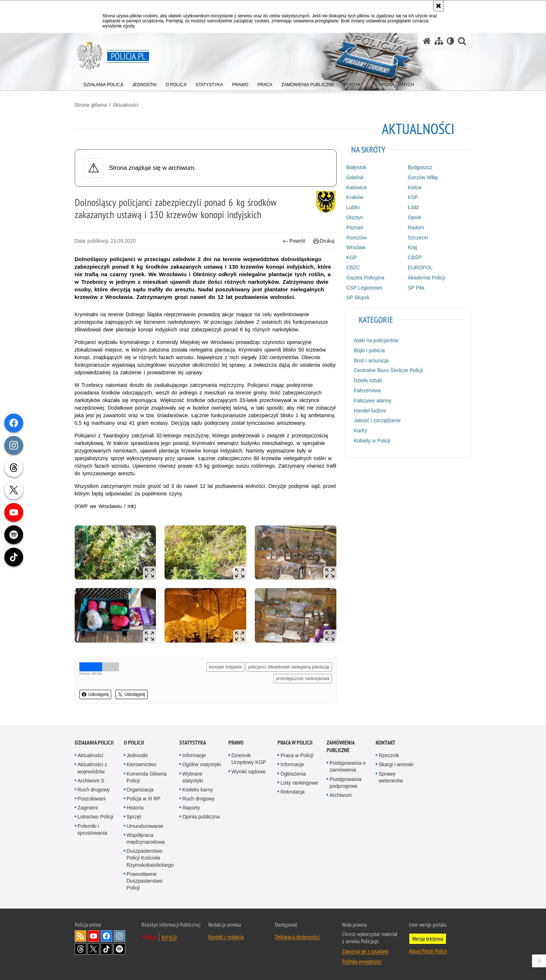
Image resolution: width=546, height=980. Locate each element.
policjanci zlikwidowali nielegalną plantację (289, 667)
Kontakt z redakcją (226, 937)
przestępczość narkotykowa (303, 679)
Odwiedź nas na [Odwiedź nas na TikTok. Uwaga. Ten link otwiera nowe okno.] (106, 949)
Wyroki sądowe (248, 772)
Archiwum (340, 795)
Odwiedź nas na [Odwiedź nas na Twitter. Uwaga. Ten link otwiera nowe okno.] (93, 949)
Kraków (355, 197)
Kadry (360, 431)
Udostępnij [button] (95, 694)
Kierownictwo (141, 764)
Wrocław (356, 247)
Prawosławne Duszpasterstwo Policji (145, 881)
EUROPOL (420, 268)
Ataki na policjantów (376, 340)
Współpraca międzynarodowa (146, 838)
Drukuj (324, 241)
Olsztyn (355, 217)
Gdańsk (355, 177)
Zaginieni (88, 808)
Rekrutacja (292, 792)
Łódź (413, 207)
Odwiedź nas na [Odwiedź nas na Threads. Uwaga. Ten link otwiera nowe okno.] (80, 949)
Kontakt (386, 743)
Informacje (194, 755)
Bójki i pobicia (369, 350)
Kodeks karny (198, 790)
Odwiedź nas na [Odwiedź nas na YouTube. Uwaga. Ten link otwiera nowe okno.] (93, 936)
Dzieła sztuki (368, 380)
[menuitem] (104, 83)
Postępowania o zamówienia (348, 766)
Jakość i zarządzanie (377, 420)
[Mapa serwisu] (439, 41)
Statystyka (193, 743)
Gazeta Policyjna (365, 278)
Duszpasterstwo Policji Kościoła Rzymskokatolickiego (150, 858)
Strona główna (91, 105)
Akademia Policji (426, 278)
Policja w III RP (144, 799)
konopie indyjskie (225, 667)
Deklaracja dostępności (297, 937)
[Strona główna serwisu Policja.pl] (427, 41)
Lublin (353, 207)
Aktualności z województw (92, 768)
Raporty (191, 808)
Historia (135, 808)
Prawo (236, 743)
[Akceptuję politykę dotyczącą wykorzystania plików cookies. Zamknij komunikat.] (438, 6)
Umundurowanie (145, 826)
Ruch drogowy (94, 790)
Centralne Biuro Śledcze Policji (388, 370)
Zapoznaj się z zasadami (365, 951)
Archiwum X (91, 781)
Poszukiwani (92, 799)
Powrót (294, 241)
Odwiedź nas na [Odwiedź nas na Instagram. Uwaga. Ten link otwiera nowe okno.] (119, 936)
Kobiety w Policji (372, 441)
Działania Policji (94, 743)
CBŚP (415, 257)
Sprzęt (134, 817)
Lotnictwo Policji (96, 817)
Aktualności (126, 105)
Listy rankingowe (299, 783)
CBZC (353, 268)
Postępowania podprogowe (345, 783)
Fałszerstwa (367, 390)
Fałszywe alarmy (372, 401)
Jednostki (137, 755)
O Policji (134, 743)
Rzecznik (389, 755)
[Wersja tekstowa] (451, 41)
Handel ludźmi (370, 411)
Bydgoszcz (420, 167)
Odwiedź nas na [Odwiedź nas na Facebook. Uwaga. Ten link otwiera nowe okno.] (106, 936)
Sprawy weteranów (391, 777)
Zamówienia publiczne (340, 746)
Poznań (355, 228)
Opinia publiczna (201, 817)
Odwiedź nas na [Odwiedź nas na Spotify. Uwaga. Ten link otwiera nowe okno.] (119, 949)
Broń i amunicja (371, 361)
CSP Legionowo (364, 288)
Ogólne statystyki (202, 764)
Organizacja (140, 790)
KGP (351, 257)
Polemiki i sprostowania (93, 829)
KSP (413, 197)
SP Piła (416, 288)
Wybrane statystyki (193, 777)
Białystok (356, 167)
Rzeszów (356, 238)
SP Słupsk (358, 297)
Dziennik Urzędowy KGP (249, 759)
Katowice (356, 187)
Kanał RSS (80, 936)
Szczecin (418, 238)
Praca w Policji (295, 743)
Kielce (415, 187)
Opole (414, 217)
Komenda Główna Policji (147, 777)
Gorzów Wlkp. (423, 177)
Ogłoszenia (293, 774)
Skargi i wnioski (396, 764)
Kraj (412, 247)
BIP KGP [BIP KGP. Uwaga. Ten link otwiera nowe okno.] (169, 937)
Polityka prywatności (362, 961)
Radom (416, 228)
